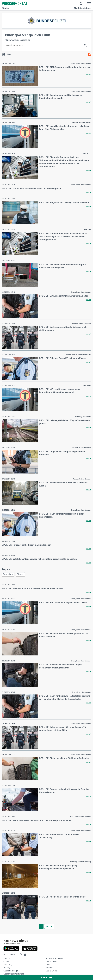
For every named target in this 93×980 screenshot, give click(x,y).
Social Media (51, 971)
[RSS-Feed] (89, 55)
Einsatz (20, 574)
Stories (5, 8)
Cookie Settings (11, 971)
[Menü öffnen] (89, 4)
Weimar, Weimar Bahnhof (82, 479)
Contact (7, 962)
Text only (8, 965)
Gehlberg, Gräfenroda (83, 417)
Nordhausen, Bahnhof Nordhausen (78, 354)
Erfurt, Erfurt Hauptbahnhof (81, 63)
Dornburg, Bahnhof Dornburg (80, 862)
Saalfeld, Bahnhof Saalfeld (81, 122)
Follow (47, 977)
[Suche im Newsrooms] (46, 45)
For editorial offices (54, 959)
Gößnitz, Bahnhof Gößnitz (82, 323)
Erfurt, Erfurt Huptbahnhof (82, 692)
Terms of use (52, 962)
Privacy (7, 968)
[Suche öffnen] (81, 4)
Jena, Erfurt (87, 154)
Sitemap (49, 968)
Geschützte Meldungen (14, 974)
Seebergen (87, 385)
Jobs (48, 965)
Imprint (7, 959)
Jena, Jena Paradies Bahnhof (80, 817)
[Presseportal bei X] (20, 955)
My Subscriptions (83, 8)
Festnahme (8, 574)
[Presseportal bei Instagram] (24, 954)
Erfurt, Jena (87, 230)
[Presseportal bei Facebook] (17, 955)
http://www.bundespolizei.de (18, 40)
